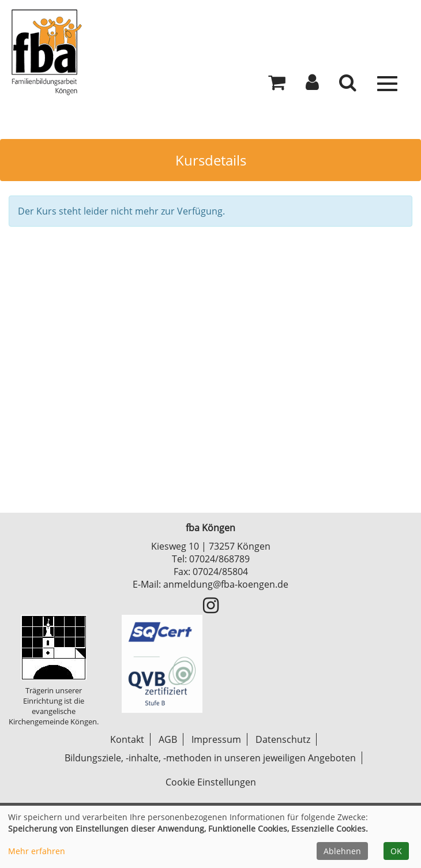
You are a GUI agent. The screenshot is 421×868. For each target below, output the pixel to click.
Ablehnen (342, 851)
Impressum (216, 739)
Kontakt (127, 739)
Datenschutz (283, 739)
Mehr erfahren (37, 851)
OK (396, 851)
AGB (168, 739)
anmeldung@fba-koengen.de (226, 584)
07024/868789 (219, 559)
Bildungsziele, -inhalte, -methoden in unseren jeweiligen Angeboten (210, 758)
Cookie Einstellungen (211, 782)
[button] (312, 85)
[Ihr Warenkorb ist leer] (277, 85)
